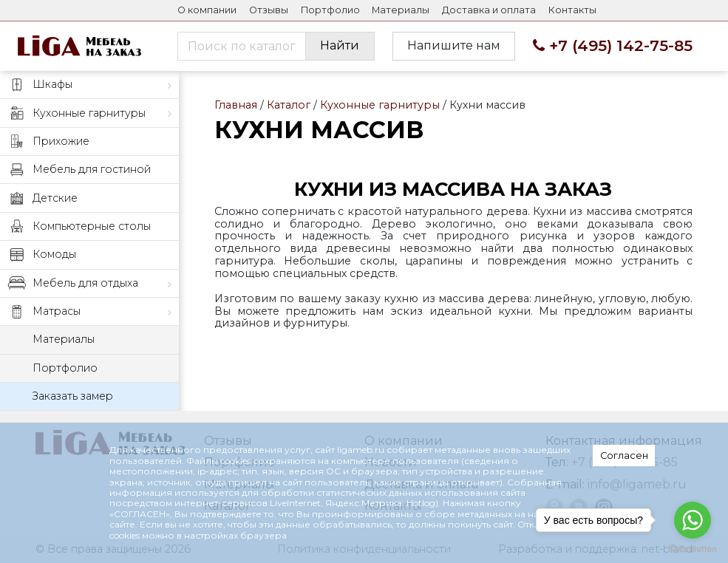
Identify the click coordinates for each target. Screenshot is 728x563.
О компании (207, 10)
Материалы (401, 10)
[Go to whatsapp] (693, 520)
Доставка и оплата (489, 10)
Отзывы (269, 10)
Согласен (624, 455)
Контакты (572, 10)
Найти (340, 45)
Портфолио (330, 10)
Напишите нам (454, 45)
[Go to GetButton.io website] (693, 548)
